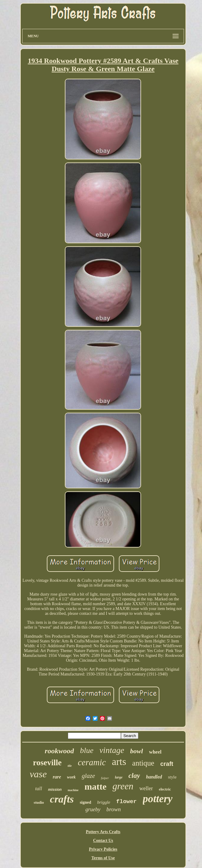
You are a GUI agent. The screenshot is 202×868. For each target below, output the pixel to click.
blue (87, 750)
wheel (155, 752)
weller (146, 788)
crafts (62, 799)
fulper (105, 778)
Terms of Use (103, 858)
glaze (88, 776)
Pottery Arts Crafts (103, 832)
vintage (112, 750)
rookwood (59, 751)
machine (73, 790)
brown (114, 809)
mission (55, 790)
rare (57, 777)
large (119, 777)
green (123, 786)
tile (70, 766)
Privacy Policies (103, 849)
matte (96, 786)
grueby (93, 809)
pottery (158, 799)
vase (38, 774)
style (172, 777)
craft (167, 764)
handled (154, 777)
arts (119, 762)
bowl (137, 751)
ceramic (92, 762)
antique (143, 763)
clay (134, 776)
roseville (47, 763)
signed (86, 802)
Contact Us (103, 841)
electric (165, 789)
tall (39, 789)
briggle (104, 802)
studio (39, 802)
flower (126, 802)
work (71, 777)
